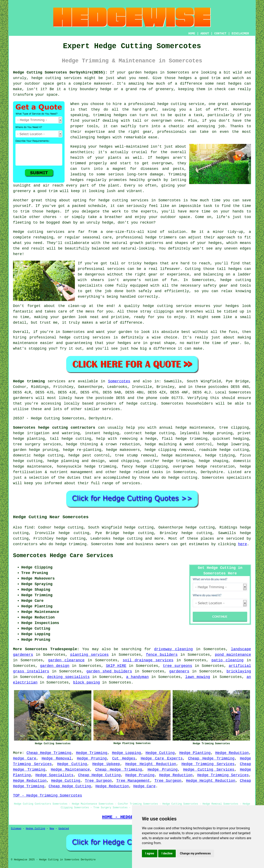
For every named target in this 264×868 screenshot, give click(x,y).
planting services (90, 655)
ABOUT (205, 34)
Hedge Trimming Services (208, 764)
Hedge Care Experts (162, 758)
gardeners (179, 671)
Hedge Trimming (92, 753)
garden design (55, 666)
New (52, 829)
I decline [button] (167, 853)
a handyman (137, 677)
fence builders (162, 655)
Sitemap (16, 829)
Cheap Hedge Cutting (100, 775)
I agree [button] (150, 853)
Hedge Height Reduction (151, 764)
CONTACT (220, 34)
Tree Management (133, 781)
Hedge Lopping (126, 753)
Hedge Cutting (160, 753)
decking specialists (68, 677)
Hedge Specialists (54, 775)
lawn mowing (198, 677)
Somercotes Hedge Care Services (63, 556)
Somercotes (119, 381)
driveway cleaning (173, 649)
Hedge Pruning (92, 758)
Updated (64, 829)
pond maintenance (233, 655)
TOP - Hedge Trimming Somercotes (48, 796)
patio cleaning (227, 660)
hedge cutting (128, 539)
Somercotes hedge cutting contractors (54, 428)
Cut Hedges (124, 758)
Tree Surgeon (98, 781)
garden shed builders (109, 671)
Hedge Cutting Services (209, 770)
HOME (192, 34)
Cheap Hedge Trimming (49, 753)
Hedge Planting (195, 753)
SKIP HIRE (116, 666)
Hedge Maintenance (70, 770)
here (242, 544)
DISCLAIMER (240, 34)
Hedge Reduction (232, 753)
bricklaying (239, 671)
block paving (87, 682)
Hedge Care (25, 758)
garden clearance (66, 660)
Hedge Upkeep (106, 764)
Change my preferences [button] (195, 853)
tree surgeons (178, 666)
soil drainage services (148, 660)
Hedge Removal (57, 758)
